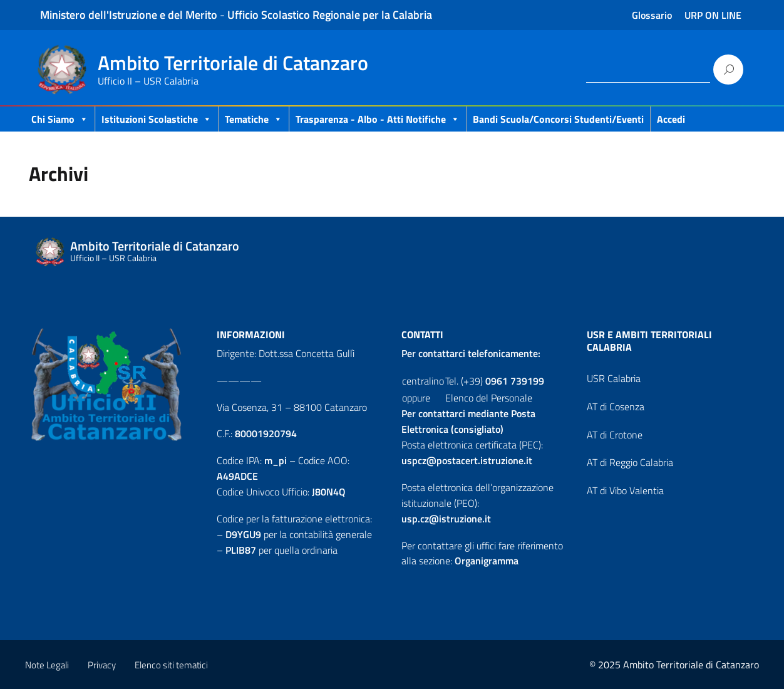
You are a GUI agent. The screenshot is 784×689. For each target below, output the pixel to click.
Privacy (102, 665)
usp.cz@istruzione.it (446, 519)
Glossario (652, 15)
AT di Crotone (615, 435)
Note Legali (47, 665)
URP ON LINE (713, 15)
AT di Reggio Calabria (630, 462)
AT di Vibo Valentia (625, 490)
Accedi (671, 119)
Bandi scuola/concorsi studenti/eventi (558, 119)
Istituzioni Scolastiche (157, 119)
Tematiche (254, 119)
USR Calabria (614, 378)
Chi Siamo (60, 119)
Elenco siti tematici (171, 665)
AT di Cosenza (616, 407)
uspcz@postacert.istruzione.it (467, 460)
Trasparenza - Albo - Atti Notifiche (378, 119)
